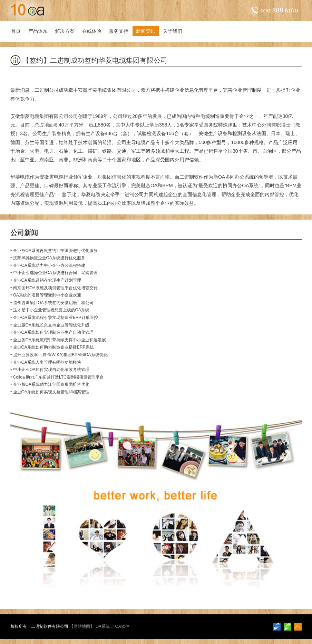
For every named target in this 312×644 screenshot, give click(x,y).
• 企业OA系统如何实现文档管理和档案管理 (50, 392)
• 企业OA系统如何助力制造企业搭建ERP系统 (52, 347)
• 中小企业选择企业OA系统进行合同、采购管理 (54, 273)
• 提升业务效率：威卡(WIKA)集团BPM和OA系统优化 (59, 355)
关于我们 (173, 31)
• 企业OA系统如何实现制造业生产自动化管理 (52, 332)
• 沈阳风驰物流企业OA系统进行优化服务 (48, 258)
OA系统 (103, 626)
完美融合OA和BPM (152, 185)
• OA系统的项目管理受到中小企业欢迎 (46, 295)
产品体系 (38, 31)
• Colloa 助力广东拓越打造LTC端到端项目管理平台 (57, 377)
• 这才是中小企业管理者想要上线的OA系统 (50, 310)
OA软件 (122, 626)
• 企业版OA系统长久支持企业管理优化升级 (50, 325)
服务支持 (119, 31)
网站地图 (82, 626)
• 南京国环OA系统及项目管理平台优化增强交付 (54, 288)
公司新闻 (24, 233)
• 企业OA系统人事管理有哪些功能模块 (46, 362)
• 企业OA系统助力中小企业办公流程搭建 (48, 265)
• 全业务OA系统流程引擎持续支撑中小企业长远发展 (58, 340)
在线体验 (92, 31)
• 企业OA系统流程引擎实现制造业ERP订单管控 (54, 318)
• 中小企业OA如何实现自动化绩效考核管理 (50, 370)
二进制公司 (47, 90)
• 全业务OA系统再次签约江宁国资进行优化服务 (54, 251)
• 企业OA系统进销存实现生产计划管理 (46, 280)
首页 (16, 31)
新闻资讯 (146, 31)
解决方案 (65, 31)
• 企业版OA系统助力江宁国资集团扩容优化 (50, 384)
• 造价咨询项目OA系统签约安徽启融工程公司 (52, 303)
